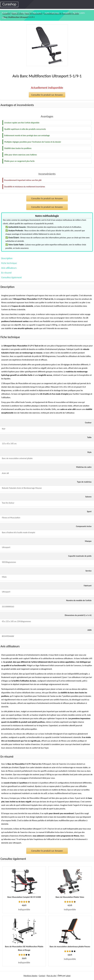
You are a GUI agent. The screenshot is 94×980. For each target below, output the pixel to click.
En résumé (6, 273)
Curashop (6, 14)
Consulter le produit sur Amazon (47, 95)
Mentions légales (30, 976)
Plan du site (51, 976)
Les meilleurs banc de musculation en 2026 (61, 14)
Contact (42, 976)
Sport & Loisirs (79, 13)
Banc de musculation (34, 14)
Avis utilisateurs (9, 268)
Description (7, 258)
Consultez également (11, 277)
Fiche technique (9, 263)
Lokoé (68, 976)
